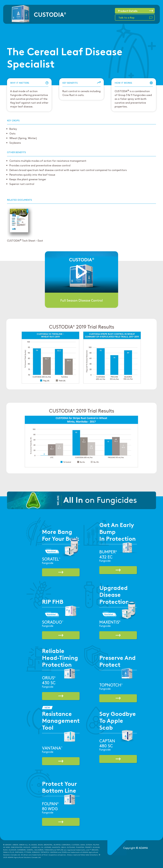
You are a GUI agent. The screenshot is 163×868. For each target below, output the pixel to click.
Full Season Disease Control (82, 300)
